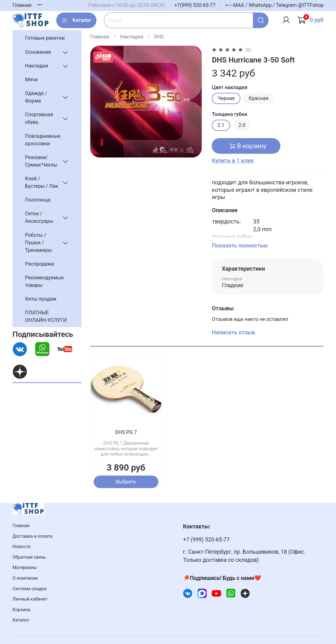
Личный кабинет (30, 599)
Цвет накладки (230, 87)
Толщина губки (229, 114)
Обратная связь (29, 557)
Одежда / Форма (36, 97)
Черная (226, 98)
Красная (259, 98)
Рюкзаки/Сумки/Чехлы (41, 161)
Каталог (76, 20)
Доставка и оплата (32, 536)
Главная (22, 5)
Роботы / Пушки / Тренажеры (38, 243)
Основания (38, 52)
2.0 (242, 125)
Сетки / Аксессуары (39, 217)
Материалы (25, 568)
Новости (22, 547)
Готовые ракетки (45, 38)
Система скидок (30, 589)
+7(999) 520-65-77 (195, 5)
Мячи (31, 80)
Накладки (131, 37)
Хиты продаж (41, 299)
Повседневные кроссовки (43, 140)
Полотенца (38, 200)
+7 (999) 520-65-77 (206, 540)
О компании (25, 578)
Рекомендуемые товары (44, 281)
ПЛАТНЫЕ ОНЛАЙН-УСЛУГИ (46, 316)
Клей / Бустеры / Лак (42, 182)
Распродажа (40, 264)
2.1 (221, 125)
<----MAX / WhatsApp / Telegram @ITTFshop (274, 5)
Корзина (21, 610)
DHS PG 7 (126, 432)
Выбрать (126, 481)
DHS (159, 37)
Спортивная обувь (39, 118)
